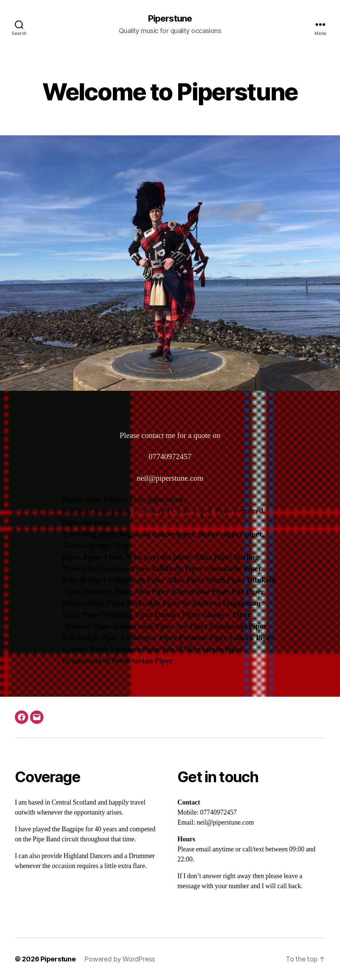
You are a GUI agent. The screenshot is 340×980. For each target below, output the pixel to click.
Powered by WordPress (120, 959)
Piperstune (170, 19)
